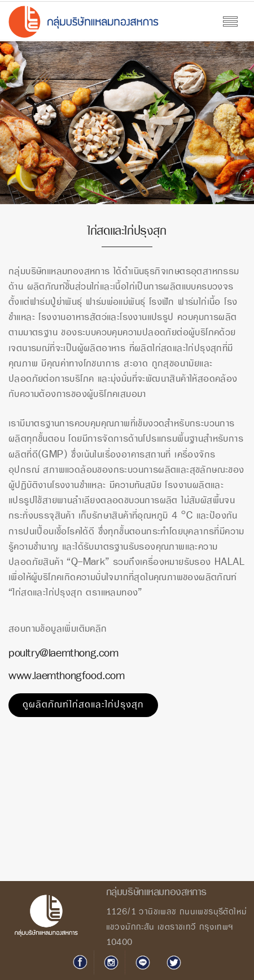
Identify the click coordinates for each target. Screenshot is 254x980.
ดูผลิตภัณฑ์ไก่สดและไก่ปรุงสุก (83, 705)
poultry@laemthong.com (63, 653)
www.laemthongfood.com (67, 676)
